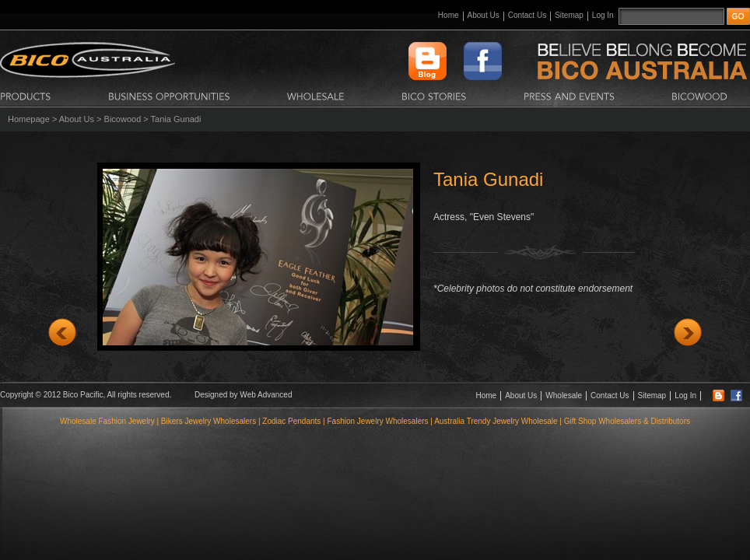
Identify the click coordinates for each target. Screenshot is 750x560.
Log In (603, 15)
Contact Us (527, 15)
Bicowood (123, 119)
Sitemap (569, 15)
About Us (484, 15)
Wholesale (564, 395)
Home (449, 15)
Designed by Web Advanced (243, 395)
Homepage (29, 119)
